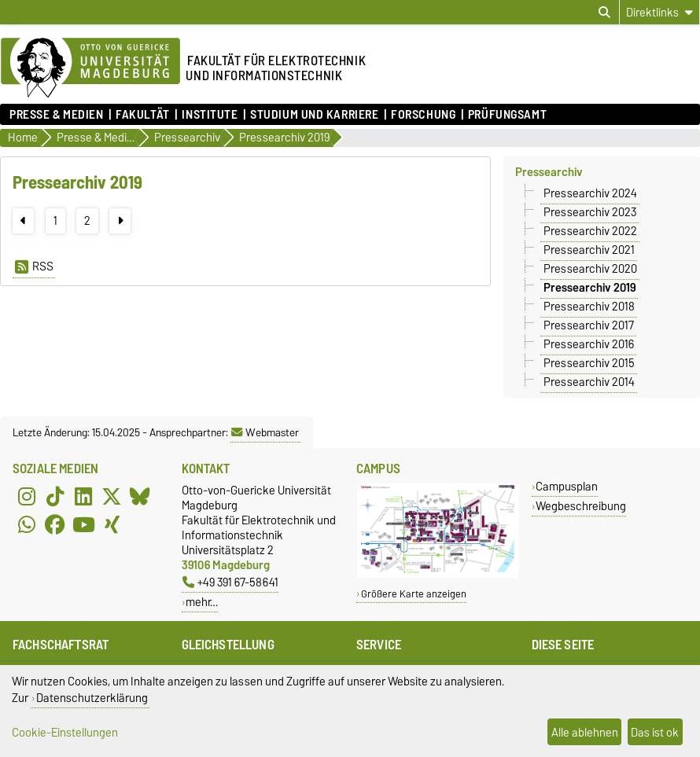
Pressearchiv (549, 172)
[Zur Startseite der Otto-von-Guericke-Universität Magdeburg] (90, 68)
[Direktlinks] (659, 12)
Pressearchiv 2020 (590, 269)
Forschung (423, 115)
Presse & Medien (56, 115)
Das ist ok (655, 732)
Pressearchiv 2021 (589, 250)
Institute (210, 115)
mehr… (202, 602)
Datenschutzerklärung (92, 698)
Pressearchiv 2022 (590, 231)
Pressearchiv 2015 (589, 363)
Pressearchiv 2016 (589, 344)
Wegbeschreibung (581, 506)
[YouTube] (83, 525)
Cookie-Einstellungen (65, 732)
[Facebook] (55, 525)
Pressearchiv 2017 (589, 325)
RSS (34, 266)
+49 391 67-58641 (230, 582)
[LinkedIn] (83, 497)
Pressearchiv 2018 (589, 307)
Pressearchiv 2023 (590, 212)
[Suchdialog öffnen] (604, 13)
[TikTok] (55, 497)
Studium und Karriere (314, 115)
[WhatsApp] (27, 525)
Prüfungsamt (507, 115)
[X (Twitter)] (112, 497)
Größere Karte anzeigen (414, 594)
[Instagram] (27, 497)
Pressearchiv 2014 (589, 382)
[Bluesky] (140, 497)
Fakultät (142, 115)
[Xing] (112, 525)
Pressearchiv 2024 (590, 193)
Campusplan (567, 486)
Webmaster (265, 432)
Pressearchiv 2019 (589, 288)
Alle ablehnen (585, 732)
